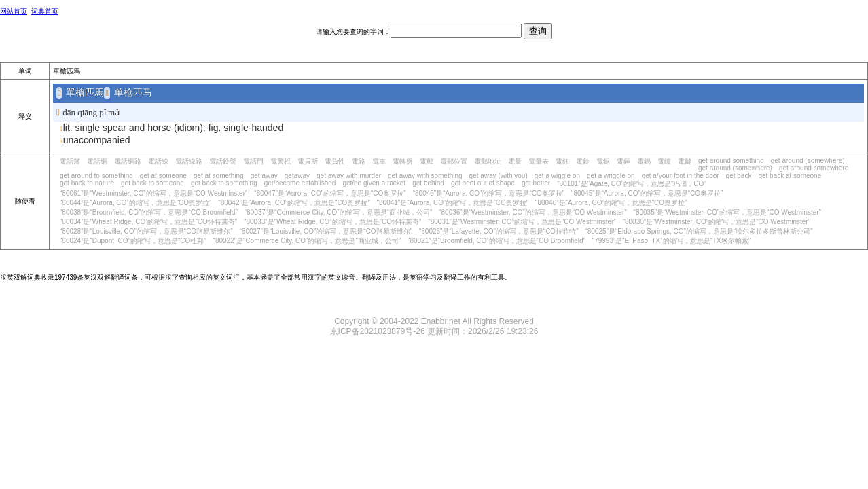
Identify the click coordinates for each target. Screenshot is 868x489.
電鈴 (583, 161)
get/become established (300, 183)
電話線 (158, 161)
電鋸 (603, 161)
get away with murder (349, 176)
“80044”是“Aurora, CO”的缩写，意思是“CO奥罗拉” (135, 203)
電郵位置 (454, 161)
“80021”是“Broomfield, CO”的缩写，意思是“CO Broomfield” (496, 241)
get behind (428, 183)
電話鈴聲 (223, 161)
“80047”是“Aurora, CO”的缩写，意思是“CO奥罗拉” (330, 193)
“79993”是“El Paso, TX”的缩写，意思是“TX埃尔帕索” (671, 241)
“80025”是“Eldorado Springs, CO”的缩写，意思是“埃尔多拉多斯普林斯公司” (699, 231)
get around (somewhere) (808, 161)
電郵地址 (488, 161)
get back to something (224, 183)
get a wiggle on (557, 176)
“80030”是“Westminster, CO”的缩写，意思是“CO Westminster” (717, 222)
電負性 (335, 161)
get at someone (163, 176)
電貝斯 (308, 161)
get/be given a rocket (374, 183)
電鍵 (685, 161)
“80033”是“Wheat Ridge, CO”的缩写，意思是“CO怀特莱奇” (332, 222)
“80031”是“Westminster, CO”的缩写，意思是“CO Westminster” (522, 222)
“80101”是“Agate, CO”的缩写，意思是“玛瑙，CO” (631, 184)
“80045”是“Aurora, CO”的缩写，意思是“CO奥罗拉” (647, 193)
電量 (515, 161)
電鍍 (664, 161)
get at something (219, 176)
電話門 (253, 161)
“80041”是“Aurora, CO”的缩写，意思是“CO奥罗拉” (453, 203)
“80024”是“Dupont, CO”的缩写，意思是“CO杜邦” (133, 241)
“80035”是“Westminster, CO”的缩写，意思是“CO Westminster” (727, 212)
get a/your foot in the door (681, 176)
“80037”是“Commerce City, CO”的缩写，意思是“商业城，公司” (339, 212)
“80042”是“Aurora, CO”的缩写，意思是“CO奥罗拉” (294, 203)
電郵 (427, 161)
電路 (359, 161)
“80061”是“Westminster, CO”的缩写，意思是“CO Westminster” (153, 193)
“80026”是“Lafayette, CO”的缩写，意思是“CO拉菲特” (499, 231)
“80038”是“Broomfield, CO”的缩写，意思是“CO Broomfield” (149, 212)
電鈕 (562, 161)
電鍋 (644, 161)
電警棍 (281, 161)
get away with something (425, 176)
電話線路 (189, 161)
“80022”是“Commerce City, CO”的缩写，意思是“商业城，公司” (307, 241)
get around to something (96, 176)
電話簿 (70, 161)
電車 (379, 161)
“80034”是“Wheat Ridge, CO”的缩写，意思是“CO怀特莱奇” (148, 222)
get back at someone (790, 176)
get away (264, 176)
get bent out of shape (483, 183)
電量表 (539, 161)
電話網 (97, 161)
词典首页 (45, 11)
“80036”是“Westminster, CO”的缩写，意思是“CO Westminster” (532, 212)
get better (536, 183)
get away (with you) (499, 176)
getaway (297, 176)
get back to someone (152, 183)
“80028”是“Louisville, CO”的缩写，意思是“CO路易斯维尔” (146, 231)
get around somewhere (814, 168)
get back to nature (87, 183)
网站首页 (14, 11)
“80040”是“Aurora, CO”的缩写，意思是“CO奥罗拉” (611, 203)
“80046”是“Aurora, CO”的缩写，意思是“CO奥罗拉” (489, 193)
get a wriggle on (611, 176)
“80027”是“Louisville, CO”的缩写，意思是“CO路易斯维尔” (325, 231)
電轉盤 (403, 161)
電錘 (623, 161)
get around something (731, 161)
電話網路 (128, 161)
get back (739, 176)
